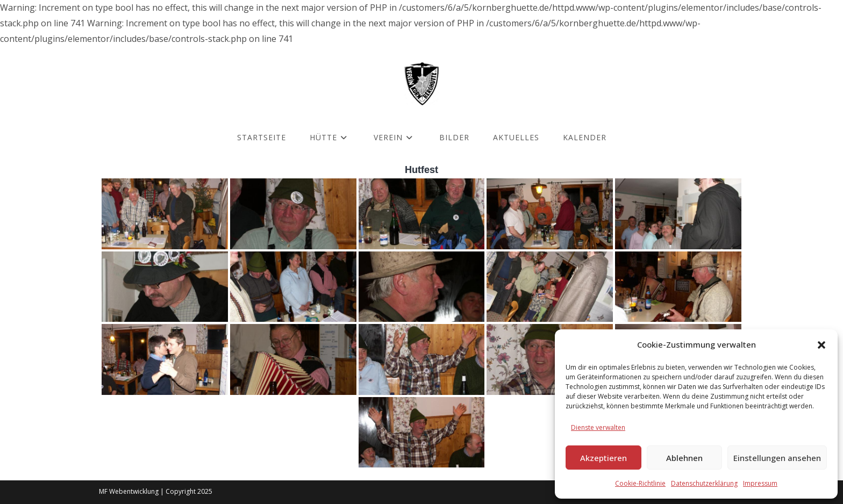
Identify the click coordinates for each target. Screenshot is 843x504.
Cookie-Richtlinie (640, 483)
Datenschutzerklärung (704, 483)
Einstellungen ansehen (777, 458)
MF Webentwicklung (129, 491)
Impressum (760, 483)
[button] (821, 345)
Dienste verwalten (598, 427)
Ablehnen (684, 458)
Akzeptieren (603, 458)
